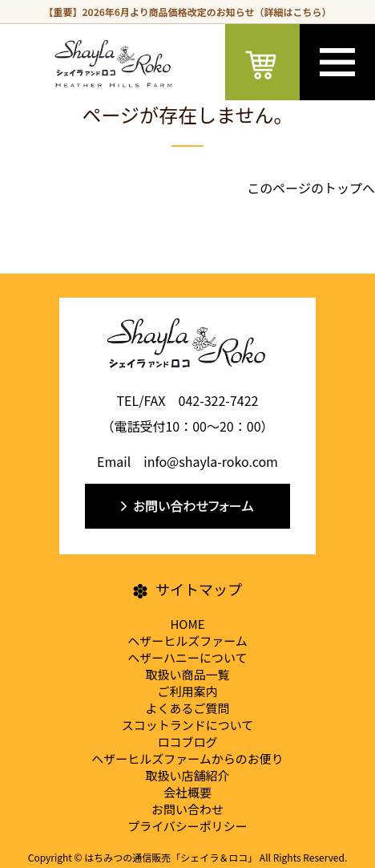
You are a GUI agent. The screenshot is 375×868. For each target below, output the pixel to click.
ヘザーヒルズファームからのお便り (187, 758)
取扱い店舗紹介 (187, 775)
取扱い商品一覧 (187, 674)
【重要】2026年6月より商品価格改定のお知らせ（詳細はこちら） (188, 12)
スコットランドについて (188, 725)
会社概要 (187, 792)
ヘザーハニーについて (187, 657)
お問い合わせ (187, 809)
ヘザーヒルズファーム (187, 641)
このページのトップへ (311, 188)
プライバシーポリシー (187, 826)
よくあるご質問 (187, 708)
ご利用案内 (187, 691)
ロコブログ (187, 742)
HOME (187, 624)
